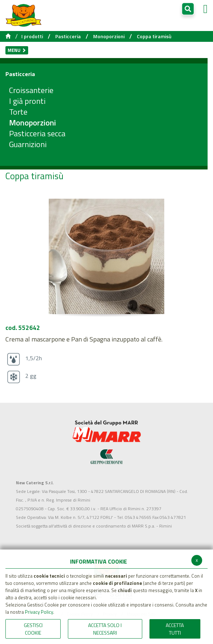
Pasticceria (68, 36)
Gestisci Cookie (33, 629)
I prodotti (32, 36)
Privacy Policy (39, 612)
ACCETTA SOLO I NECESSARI (105, 629)
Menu (17, 50)
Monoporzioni (109, 36)
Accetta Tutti (175, 629)
